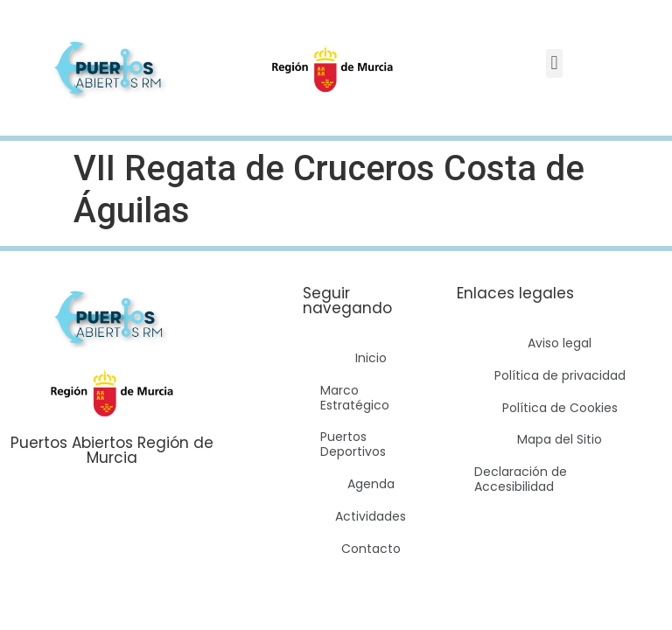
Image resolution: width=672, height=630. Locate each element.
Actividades (371, 516)
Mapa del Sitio (560, 439)
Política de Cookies (560, 408)
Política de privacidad (560, 375)
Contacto (371, 549)
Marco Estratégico (355, 398)
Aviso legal (560, 343)
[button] (554, 63)
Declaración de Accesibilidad (521, 479)
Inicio (371, 358)
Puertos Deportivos (353, 444)
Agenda (371, 484)
